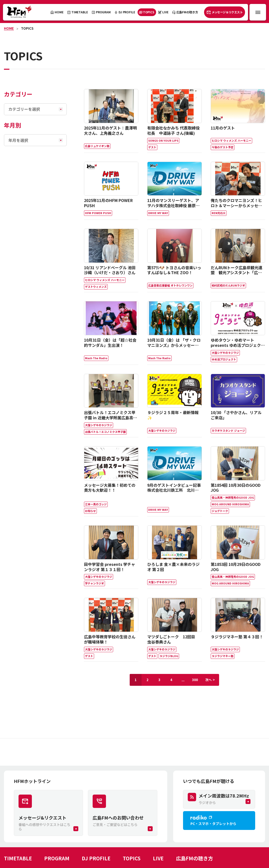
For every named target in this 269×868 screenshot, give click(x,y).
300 (195, 680)
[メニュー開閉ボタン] (258, 12)
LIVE (158, 858)
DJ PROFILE (96, 858)
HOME (9, 28)
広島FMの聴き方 (194, 858)
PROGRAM (57, 858)
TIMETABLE (18, 858)
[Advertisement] (134, 752)
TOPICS (27, 28)
